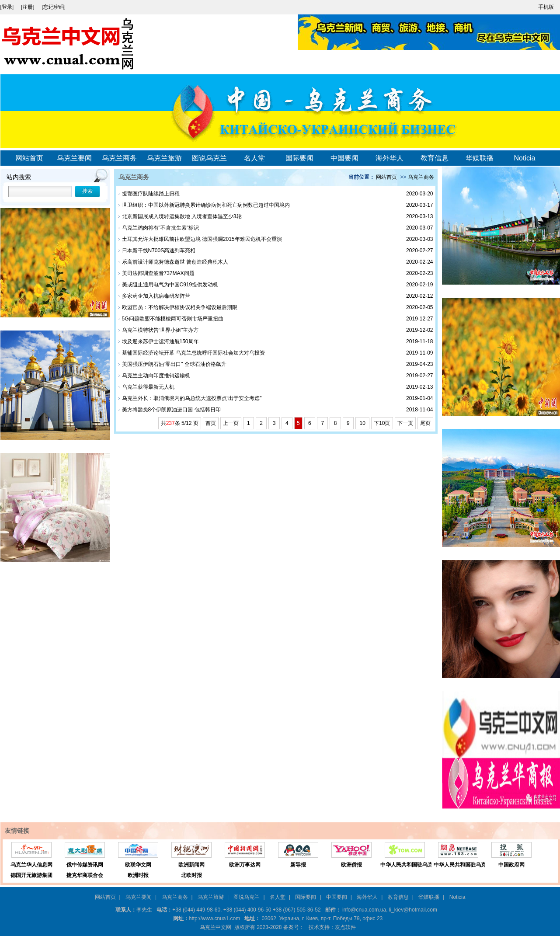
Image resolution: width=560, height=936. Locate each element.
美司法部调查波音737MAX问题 (158, 273)
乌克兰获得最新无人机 (148, 387)
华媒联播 (480, 158)
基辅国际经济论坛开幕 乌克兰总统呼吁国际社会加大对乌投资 (193, 353)
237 (170, 423)
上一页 (231, 423)
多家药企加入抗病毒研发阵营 (156, 296)
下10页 (382, 423)
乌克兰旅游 (164, 158)
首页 (211, 423)
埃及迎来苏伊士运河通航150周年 (160, 341)
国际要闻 (299, 158)
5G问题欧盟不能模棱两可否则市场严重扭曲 (173, 319)
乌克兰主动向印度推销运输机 (156, 376)
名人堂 (254, 158)
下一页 (405, 423)
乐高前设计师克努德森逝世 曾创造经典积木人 (175, 262)
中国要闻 (344, 158)
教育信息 (435, 158)
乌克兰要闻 (74, 158)
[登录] (8, 7)
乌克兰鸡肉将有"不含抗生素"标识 (161, 228)
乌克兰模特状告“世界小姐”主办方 (160, 330)
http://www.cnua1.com (214, 919)
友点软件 (345, 927)
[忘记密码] (54, 7)
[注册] (28, 7)
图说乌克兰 (209, 158)
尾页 (425, 423)
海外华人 (390, 158)
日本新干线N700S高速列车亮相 (159, 251)
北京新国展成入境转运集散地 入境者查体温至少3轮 (182, 216)
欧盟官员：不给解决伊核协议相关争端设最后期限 (180, 307)
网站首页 (29, 158)
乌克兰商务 (119, 158)
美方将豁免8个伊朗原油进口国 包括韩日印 (171, 410)
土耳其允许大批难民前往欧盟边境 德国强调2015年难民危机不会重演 (202, 239)
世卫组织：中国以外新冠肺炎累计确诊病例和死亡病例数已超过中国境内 (206, 205)
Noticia (525, 158)
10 (362, 423)
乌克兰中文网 (216, 927)
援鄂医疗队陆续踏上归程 (151, 194)
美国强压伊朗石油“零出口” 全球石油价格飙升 (174, 364)
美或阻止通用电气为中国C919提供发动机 (170, 285)
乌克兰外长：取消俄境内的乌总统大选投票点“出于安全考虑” (192, 398)
